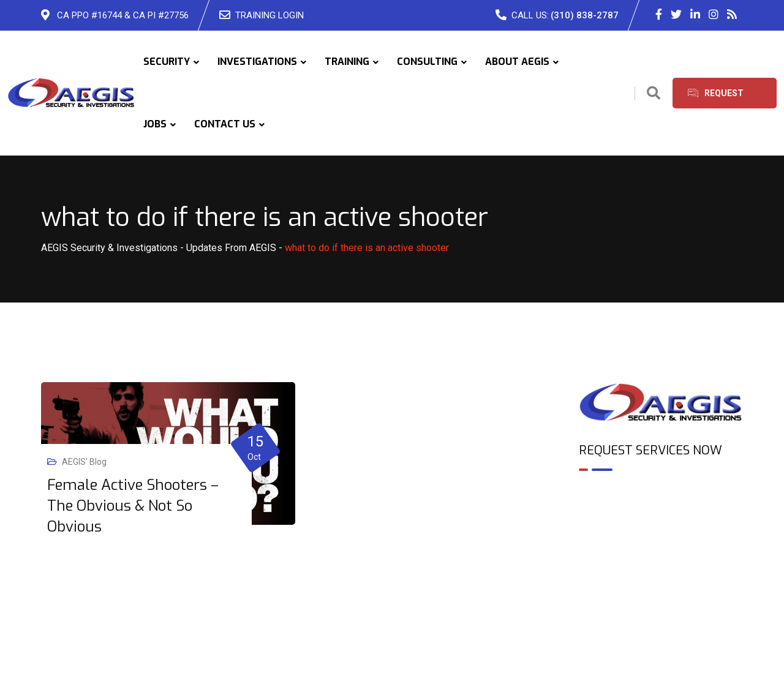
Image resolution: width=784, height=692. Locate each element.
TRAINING (347, 62)
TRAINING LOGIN (269, 15)
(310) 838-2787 (585, 15)
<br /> (661, 533)
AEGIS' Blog (84, 462)
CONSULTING (427, 62)
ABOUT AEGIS (517, 62)
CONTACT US (225, 124)
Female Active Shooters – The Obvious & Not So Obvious (133, 506)
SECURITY (167, 62)
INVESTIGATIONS (257, 62)
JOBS (155, 124)
